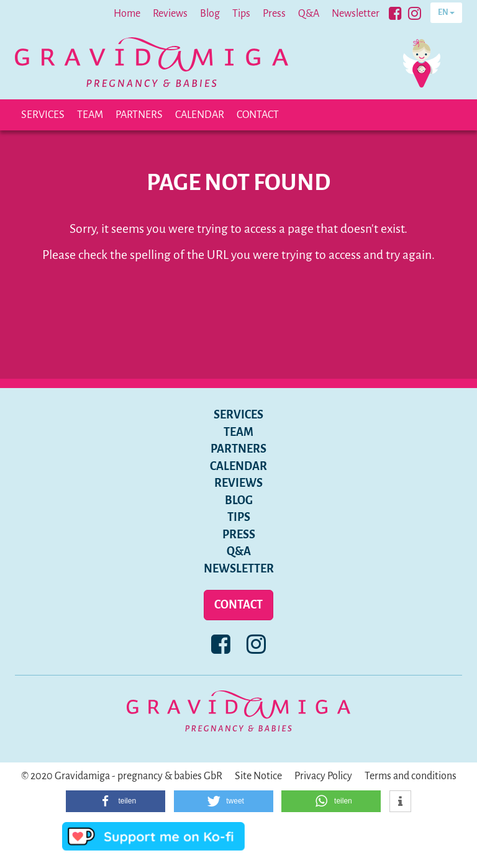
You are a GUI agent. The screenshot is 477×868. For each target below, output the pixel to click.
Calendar (200, 115)
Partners (139, 115)
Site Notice (258, 776)
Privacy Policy (323, 776)
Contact (258, 115)
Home (127, 14)
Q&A (309, 14)
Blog (210, 14)
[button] (116, 801)
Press (274, 14)
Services (43, 115)
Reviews (170, 14)
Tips (241, 14)
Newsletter (356, 14)
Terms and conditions (411, 776)
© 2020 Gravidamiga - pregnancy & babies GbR (122, 776)
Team (90, 115)
